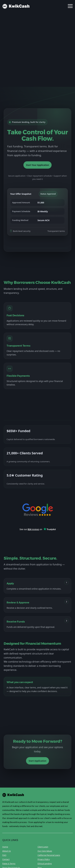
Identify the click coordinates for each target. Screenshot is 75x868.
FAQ (4, 855)
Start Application (37, 761)
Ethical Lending (45, 864)
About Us (7, 851)
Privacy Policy (44, 859)
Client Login (43, 847)
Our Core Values (45, 851)
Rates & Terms (9, 864)
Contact (6, 859)
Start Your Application (37, 165)
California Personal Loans (49, 855)
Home (5, 847)
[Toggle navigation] (70, 6)
